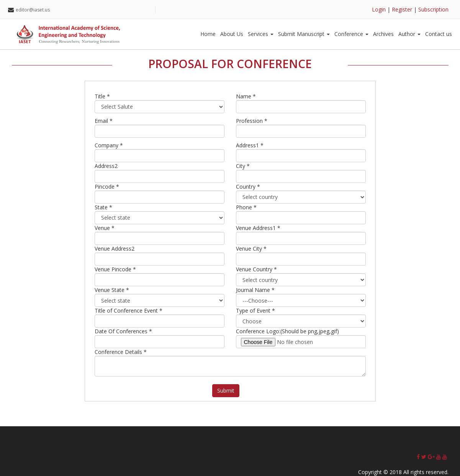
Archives (383, 34)
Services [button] (261, 34)
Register (402, 9)
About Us (232, 34)
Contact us (439, 34)
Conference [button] (351, 34)
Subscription (433, 9)
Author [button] (409, 34)
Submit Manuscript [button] (304, 34)
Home (208, 34)
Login (379, 9)
